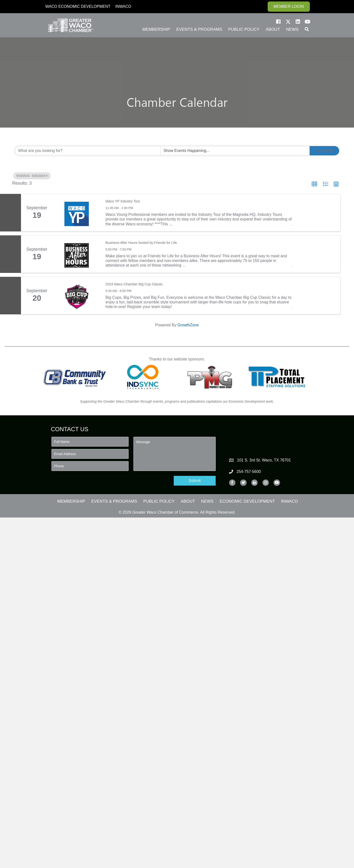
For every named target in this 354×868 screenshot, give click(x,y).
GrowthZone (188, 325)
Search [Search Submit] (324, 151)
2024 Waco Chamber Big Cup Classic (134, 284)
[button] (278, 22)
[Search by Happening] (235, 151)
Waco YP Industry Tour (123, 201)
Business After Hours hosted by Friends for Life (141, 243)
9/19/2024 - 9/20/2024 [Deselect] (32, 176)
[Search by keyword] (88, 151)
